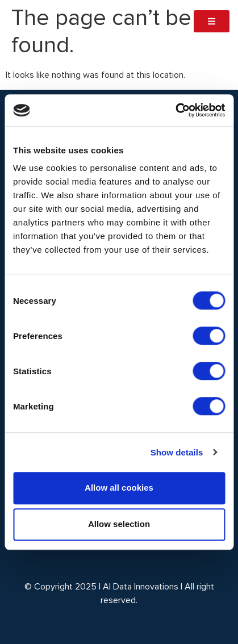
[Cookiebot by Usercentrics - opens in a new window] (175, 110)
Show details (177, 452)
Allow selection (119, 524)
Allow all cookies (119, 488)
